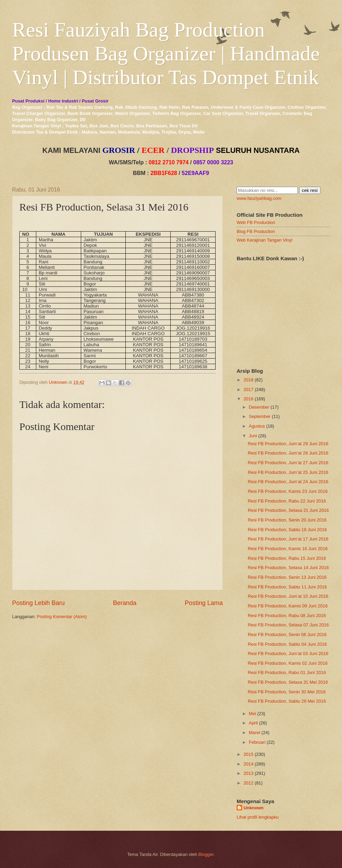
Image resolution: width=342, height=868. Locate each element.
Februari (257, 742)
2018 (249, 380)
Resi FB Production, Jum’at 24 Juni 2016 (288, 482)
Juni (253, 436)
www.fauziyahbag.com (259, 198)
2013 (249, 773)
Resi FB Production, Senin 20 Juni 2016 (287, 520)
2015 (249, 754)
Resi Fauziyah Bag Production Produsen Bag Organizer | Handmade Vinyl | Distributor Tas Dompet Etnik (166, 53)
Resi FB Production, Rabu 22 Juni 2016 (287, 501)
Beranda (125, 603)
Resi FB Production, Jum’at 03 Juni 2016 (288, 654)
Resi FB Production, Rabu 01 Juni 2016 (287, 672)
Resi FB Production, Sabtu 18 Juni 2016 (287, 530)
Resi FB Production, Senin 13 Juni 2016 (287, 577)
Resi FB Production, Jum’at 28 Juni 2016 (288, 453)
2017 (249, 389)
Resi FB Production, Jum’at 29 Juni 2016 (288, 444)
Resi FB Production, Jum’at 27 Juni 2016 (288, 463)
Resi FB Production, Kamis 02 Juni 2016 (288, 663)
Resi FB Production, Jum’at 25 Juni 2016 (288, 472)
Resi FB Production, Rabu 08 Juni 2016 (287, 616)
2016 (249, 399)
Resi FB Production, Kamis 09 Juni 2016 (288, 606)
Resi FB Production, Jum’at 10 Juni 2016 (288, 596)
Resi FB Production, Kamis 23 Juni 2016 (288, 491)
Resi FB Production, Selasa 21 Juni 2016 (288, 510)
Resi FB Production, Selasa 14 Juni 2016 (288, 568)
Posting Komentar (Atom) (62, 617)
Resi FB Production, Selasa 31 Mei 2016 (288, 682)
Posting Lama (204, 603)
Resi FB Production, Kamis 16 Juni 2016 (288, 549)
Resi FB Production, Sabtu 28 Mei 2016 (287, 701)
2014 (249, 764)
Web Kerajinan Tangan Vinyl (264, 240)
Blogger (206, 854)
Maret (254, 733)
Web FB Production (256, 222)
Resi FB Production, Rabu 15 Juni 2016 (287, 558)
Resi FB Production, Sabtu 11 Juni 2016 (287, 587)
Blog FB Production (256, 231)
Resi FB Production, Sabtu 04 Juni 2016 (287, 644)
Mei (252, 714)
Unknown (254, 808)
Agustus (257, 426)
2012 (249, 783)
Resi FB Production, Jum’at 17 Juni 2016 (288, 539)
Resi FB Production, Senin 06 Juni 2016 (287, 635)
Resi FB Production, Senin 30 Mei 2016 (287, 692)
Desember (259, 407)
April (253, 723)
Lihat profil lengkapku (258, 817)
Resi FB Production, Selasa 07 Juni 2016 (288, 625)
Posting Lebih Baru (38, 603)
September (260, 416)
